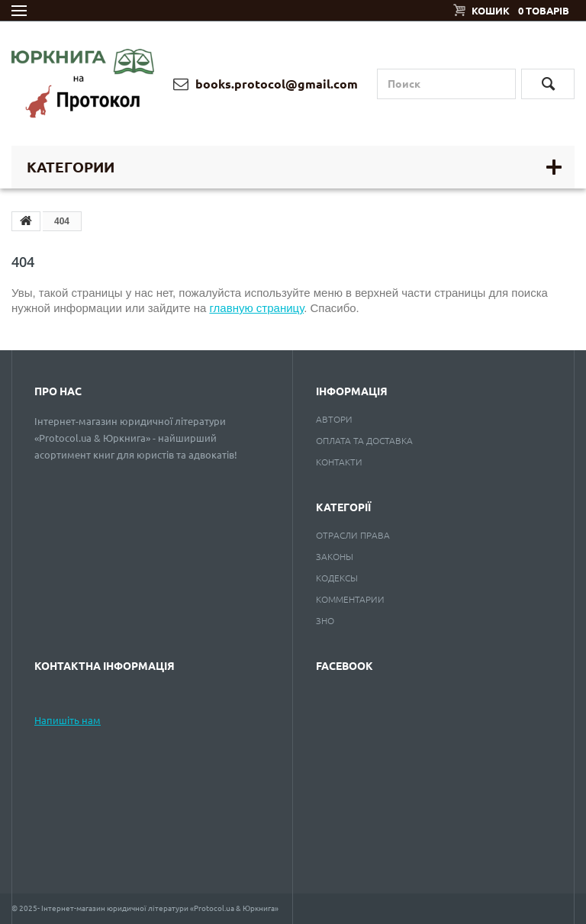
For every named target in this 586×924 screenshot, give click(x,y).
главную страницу (256, 308)
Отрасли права (353, 535)
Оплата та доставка (364, 441)
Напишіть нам (68, 720)
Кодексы (337, 578)
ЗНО (325, 621)
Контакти (339, 462)
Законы (335, 557)
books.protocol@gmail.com (266, 84)
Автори (334, 419)
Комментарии (350, 599)
